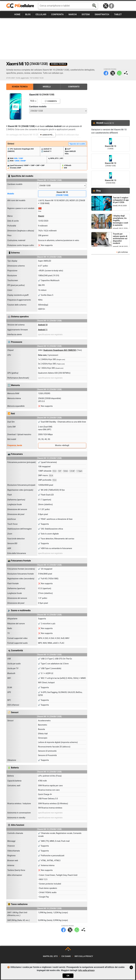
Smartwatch (102, 14)
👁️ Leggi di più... (47, 135)
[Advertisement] (68, 39)
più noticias (123, 252)
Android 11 (43, 330)
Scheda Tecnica (20, 87)
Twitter (113, 73)
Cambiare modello (38, 107)
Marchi (73, 14)
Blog (28, 14)
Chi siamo (66, 956)
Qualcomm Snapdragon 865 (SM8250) (60, 350)
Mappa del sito (50, 956)
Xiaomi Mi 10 (62, 194)
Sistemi (86, 14)
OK (68, 976)
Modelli (47, 87)
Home (17, 14)
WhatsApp (119, 73)
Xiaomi (41, 216)
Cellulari (41, 14)
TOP (68, 950)
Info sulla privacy (84, 956)
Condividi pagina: (126, 73)
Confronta (57, 14)
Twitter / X (106, 6)
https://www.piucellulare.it (21, 6)
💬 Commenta (51, 101)
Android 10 (43, 325)
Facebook (111, 6)
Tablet (118, 14)
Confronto (74, 87)
